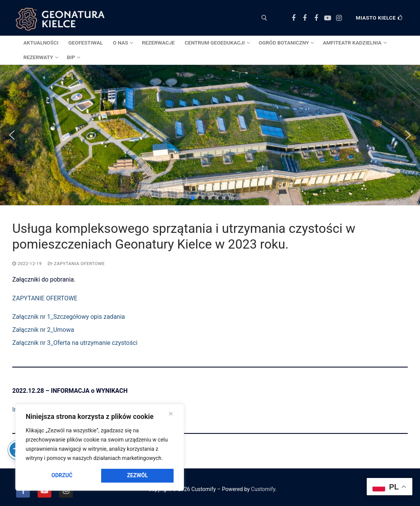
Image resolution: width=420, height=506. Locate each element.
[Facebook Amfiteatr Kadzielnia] (316, 18)
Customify (263, 489)
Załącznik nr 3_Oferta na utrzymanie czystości (75, 343)
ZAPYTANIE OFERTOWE (45, 298)
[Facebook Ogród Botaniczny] (305, 18)
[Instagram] (339, 18)
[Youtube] (328, 18)
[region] (100, 447)
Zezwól (137, 475)
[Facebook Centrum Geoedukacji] (294, 18)
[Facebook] (23, 491)
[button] (12, 135)
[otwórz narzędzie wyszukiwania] (264, 18)
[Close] (171, 414)
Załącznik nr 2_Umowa (43, 330)
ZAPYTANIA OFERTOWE (76, 264)
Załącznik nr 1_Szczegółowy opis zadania (69, 317)
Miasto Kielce (379, 18)
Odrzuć (62, 475)
